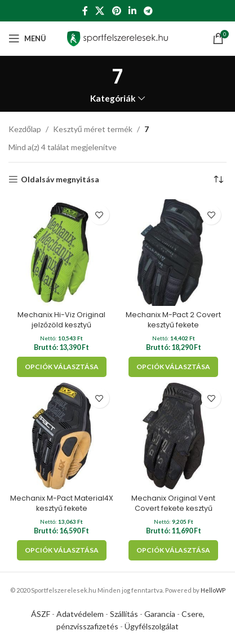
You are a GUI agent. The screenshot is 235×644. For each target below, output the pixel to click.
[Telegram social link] (148, 11)
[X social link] (100, 11)
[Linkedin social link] (132, 11)
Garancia (160, 614)
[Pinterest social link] (116, 11)
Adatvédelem (80, 614)
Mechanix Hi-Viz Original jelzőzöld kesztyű (61, 320)
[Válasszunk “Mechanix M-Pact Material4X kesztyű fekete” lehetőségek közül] (62, 550)
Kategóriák (113, 98)
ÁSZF (41, 614)
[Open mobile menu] (27, 38)
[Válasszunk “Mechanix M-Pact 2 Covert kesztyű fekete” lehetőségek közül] (173, 367)
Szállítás (124, 614)
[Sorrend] (218, 179)
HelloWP (213, 590)
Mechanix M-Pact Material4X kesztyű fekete (62, 503)
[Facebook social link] (85, 11)
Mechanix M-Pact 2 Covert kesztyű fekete (173, 320)
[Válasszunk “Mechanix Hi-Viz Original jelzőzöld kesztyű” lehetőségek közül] (62, 367)
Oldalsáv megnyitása (60, 179)
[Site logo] (118, 38)
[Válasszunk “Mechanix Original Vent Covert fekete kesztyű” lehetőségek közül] (173, 550)
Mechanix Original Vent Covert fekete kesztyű (173, 503)
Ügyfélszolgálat (152, 626)
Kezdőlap (25, 129)
